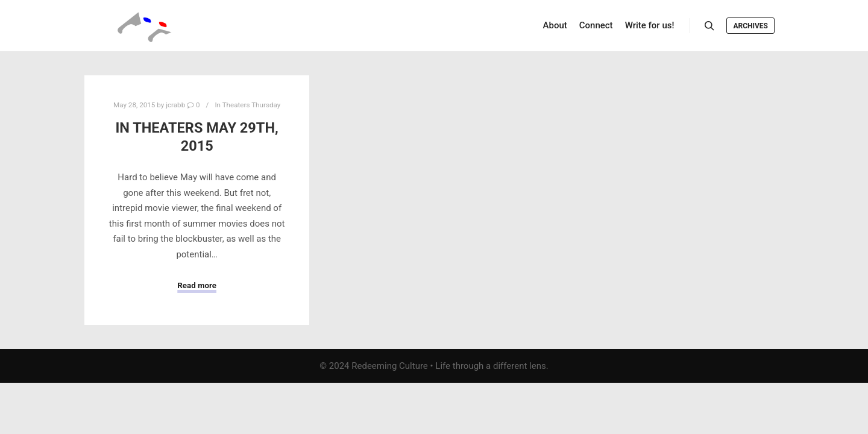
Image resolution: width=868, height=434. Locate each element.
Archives (750, 26)
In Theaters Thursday (247, 105)
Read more (197, 285)
